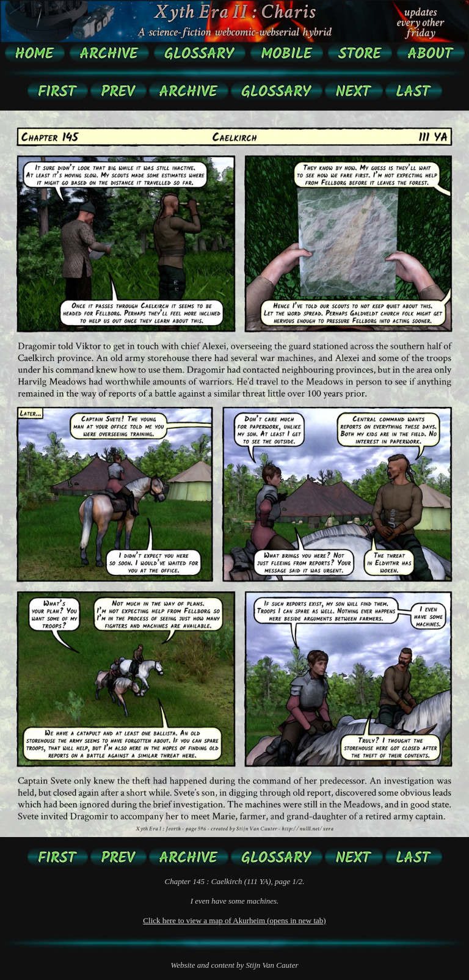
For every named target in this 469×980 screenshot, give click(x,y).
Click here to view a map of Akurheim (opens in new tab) (234, 920)
